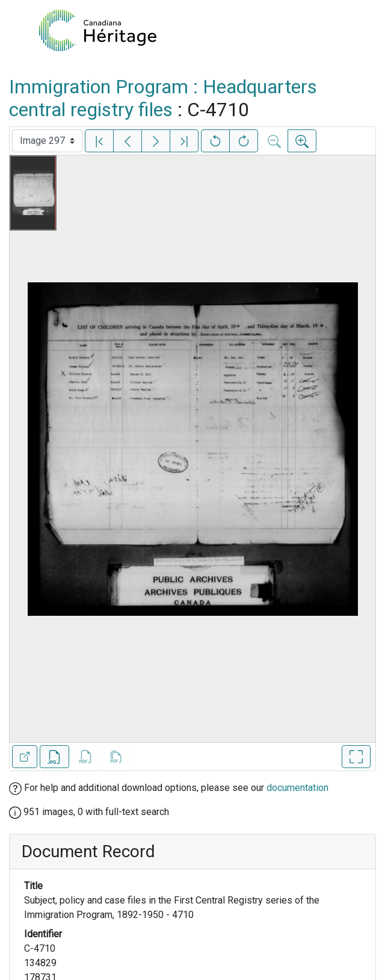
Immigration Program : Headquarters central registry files (163, 98)
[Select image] (47, 141)
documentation (297, 788)
